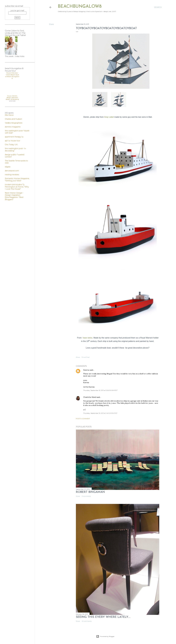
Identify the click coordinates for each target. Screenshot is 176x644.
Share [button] (51, 24)
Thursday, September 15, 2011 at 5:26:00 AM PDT (100, 390)
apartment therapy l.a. (14, 137)
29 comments (87, 621)
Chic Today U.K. (11, 145)
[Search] (158, 7)
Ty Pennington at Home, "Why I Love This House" (17, 187)
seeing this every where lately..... (103, 617)
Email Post (86, 357)
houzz (9, 96)
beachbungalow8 (80, 7)
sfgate (8, 167)
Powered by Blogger (105, 636)
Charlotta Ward (90, 397)
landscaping (15, 99)
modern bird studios (14, 185)
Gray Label (109, 117)
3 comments (86, 496)
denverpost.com (12, 171)
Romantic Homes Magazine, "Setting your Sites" (17, 180)
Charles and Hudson (13, 119)
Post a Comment (83, 419)
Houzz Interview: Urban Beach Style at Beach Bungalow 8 (12, 76)
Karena (86, 370)
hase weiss (88, 338)
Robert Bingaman (90, 492)
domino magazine (13, 127)
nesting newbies (12, 175)
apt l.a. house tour (12, 141)
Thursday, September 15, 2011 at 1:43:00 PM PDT (100, 413)
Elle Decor (9, 115)
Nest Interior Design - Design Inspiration (14, 194)
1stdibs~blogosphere (14, 123)
